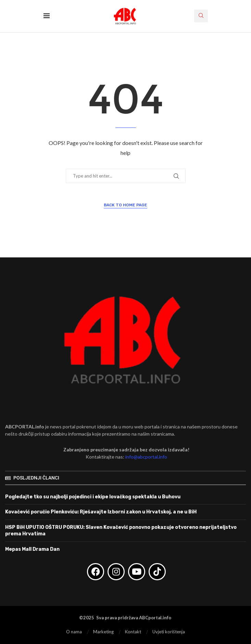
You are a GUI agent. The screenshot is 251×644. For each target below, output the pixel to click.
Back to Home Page (125, 205)
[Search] (201, 16)
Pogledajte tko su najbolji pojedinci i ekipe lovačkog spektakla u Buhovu (93, 497)
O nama (74, 632)
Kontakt (133, 632)
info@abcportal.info (146, 457)
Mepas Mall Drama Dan (32, 549)
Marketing (103, 632)
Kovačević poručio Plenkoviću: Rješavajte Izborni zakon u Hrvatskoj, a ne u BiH (101, 512)
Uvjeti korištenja (169, 632)
